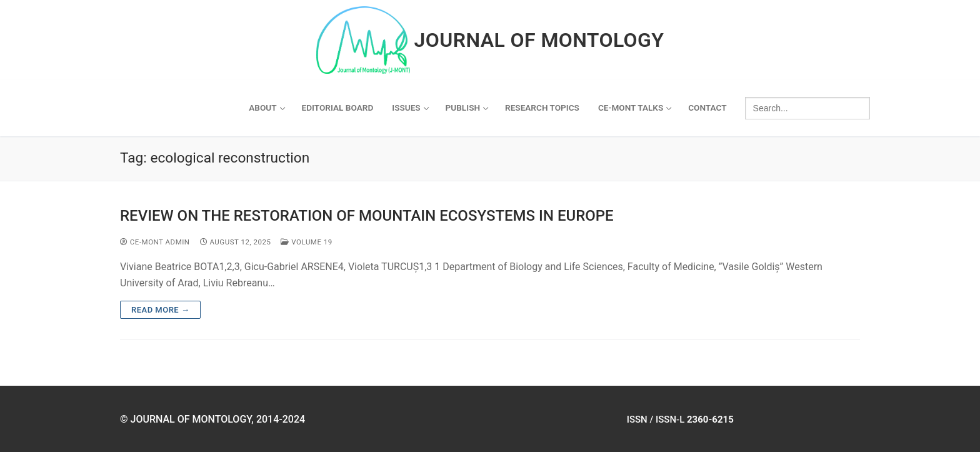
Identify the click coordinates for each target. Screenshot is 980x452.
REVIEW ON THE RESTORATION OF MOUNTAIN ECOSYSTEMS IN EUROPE (367, 216)
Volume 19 (306, 242)
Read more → (160, 310)
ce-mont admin (155, 242)
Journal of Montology (539, 40)
